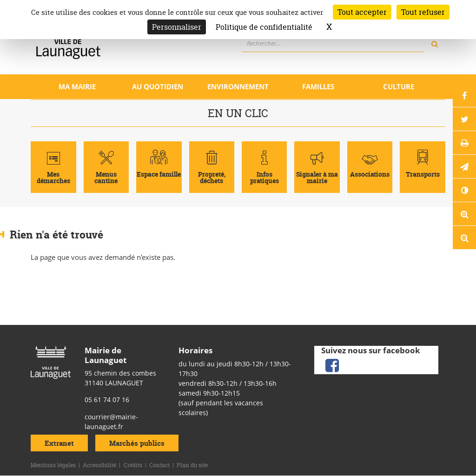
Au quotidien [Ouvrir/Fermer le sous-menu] (158, 86)
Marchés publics (137, 443)
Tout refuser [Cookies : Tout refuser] (423, 12)
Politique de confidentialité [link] (264, 27)
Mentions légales (53, 465)
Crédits (133, 465)
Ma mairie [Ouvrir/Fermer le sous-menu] (77, 86)
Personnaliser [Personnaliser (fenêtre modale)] (177, 27)
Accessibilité (99, 465)
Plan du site (192, 465)
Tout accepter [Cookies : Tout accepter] (362, 12)
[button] (464, 166)
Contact (159, 465)
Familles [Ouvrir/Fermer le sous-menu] (318, 86)
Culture (399, 86)
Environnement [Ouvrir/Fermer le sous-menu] (238, 86)
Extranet (59, 443)
